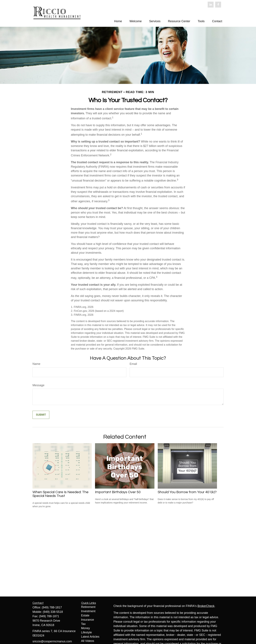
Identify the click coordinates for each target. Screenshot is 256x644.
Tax (83, 624)
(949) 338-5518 (53, 612)
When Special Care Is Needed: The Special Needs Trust (60, 494)
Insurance (88, 620)
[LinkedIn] (211, 5)
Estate (85, 615)
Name (36, 364)
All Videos (88, 641)
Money (86, 628)
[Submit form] (41, 415)
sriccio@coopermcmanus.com (52, 641)
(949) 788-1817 (52, 607)
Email (133, 364)
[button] (118, 21)
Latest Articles (90, 637)
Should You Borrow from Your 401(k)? (187, 492)
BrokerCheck (206, 606)
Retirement (88, 607)
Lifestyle (87, 632)
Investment (88, 611)
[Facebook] (218, 5)
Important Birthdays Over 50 (118, 492)
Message (38, 385)
